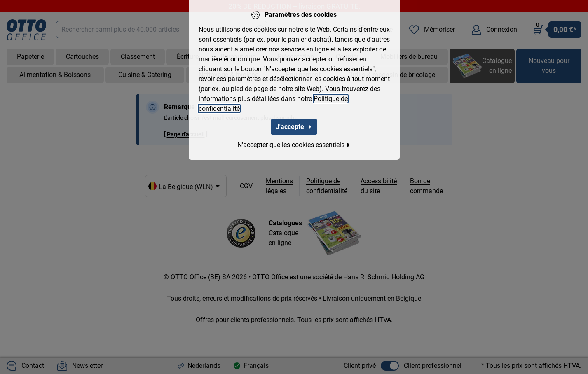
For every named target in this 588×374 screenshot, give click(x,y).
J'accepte (294, 125)
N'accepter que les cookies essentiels (294, 143)
